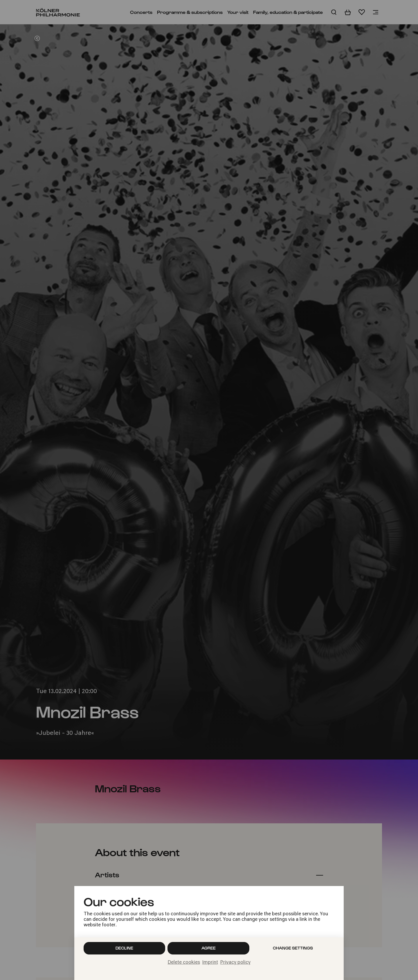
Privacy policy (235, 963)
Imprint (210, 963)
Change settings (293, 948)
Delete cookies (184, 963)
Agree (209, 948)
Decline (124, 948)
